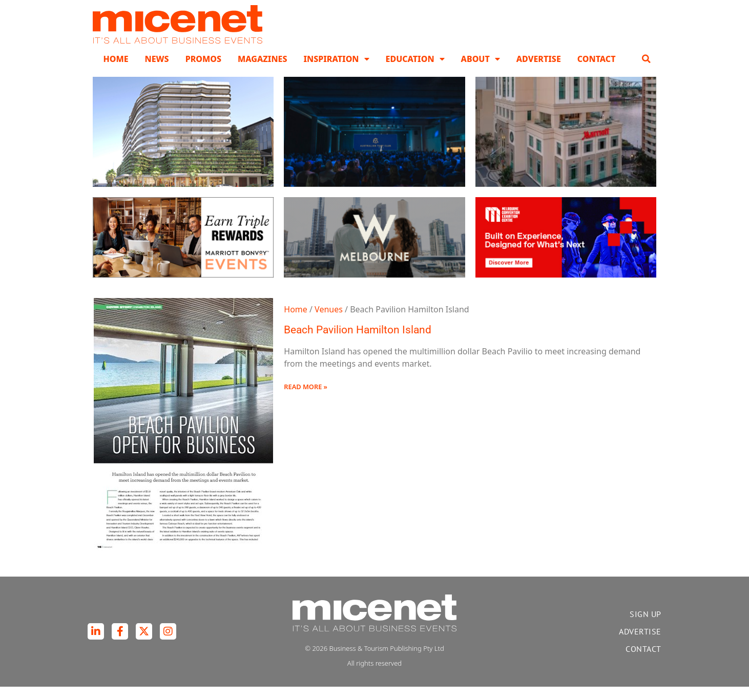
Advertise (539, 72)
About (481, 72)
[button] (647, 72)
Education (415, 72)
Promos (203, 72)
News (157, 72)
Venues (329, 322)
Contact (597, 72)
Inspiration (336, 72)
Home (116, 72)
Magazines (262, 72)
